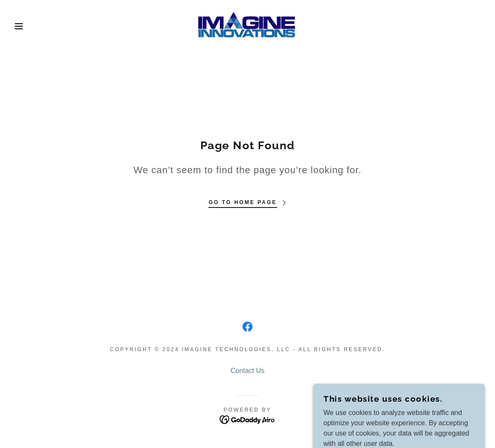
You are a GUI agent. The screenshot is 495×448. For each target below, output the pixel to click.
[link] (247, 26)
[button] (25, 26)
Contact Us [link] (247, 371)
